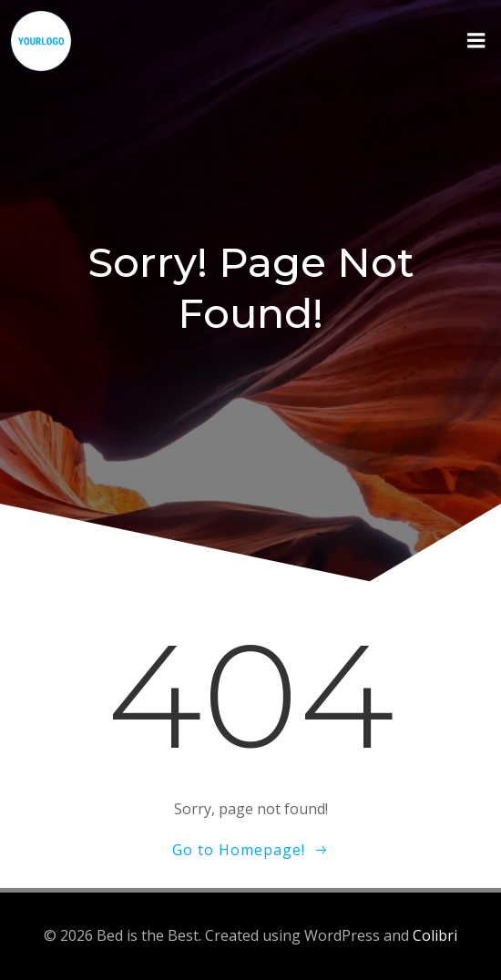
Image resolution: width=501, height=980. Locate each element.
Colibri (435, 935)
